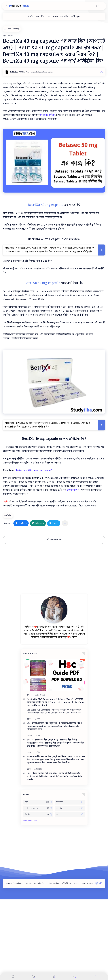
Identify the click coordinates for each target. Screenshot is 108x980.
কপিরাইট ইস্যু (67, 964)
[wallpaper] (76, 16)
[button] (102, 6)
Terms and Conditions (14, 964)
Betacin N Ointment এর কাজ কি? (34, 551)
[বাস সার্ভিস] (64, 16)
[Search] (97, 6)
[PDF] (49, 16)
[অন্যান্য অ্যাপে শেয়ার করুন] (65, 604)
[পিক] (43, 16)
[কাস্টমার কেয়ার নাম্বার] (38, 889)
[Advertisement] (54, 39)
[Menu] (54, 976)
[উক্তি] (38, 883)
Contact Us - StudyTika (35, 964)
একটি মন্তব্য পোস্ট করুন (54, 620)
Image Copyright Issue (84, 964)
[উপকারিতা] (70, 883)
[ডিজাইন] (31, 16)
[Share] (75, 976)
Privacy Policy (53, 964)
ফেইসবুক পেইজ (47, 153)
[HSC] (39, 776)
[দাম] (37, 16)
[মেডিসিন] (8, 596)
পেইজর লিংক (73, 571)
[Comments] (95, 976)
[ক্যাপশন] (70, 889)
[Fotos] (55, 16)
